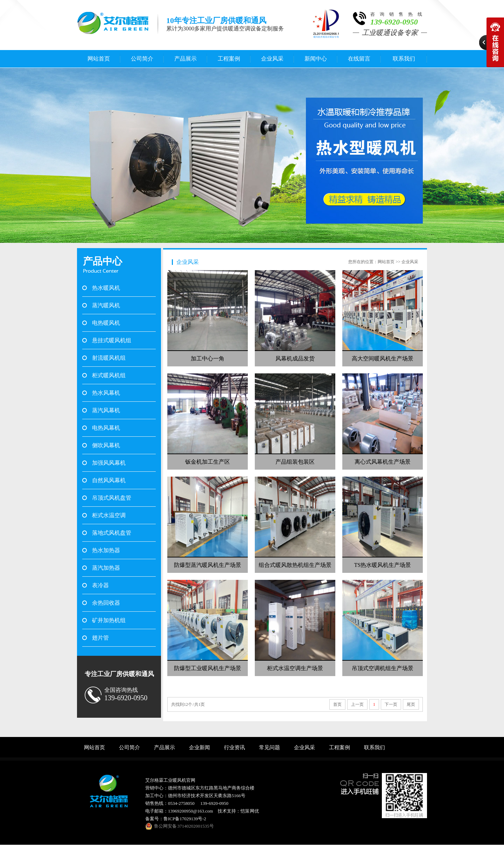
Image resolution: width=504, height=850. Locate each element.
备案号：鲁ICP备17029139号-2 (176, 819)
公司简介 (142, 59)
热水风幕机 (106, 393)
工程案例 (229, 59)
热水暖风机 (106, 288)
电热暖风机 (106, 323)
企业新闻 (199, 747)
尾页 (411, 704)
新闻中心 (316, 59)
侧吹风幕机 (106, 445)
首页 (337, 704)
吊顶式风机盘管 (112, 498)
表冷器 (100, 585)
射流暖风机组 (109, 358)
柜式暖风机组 (109, 375)
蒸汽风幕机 (106, 410)
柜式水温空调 (109, 515)
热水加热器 (106, 550)
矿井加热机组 (109, 620)
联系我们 (404, 59)
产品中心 (103, 261)
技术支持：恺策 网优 (239, 811)
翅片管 (100, 638)
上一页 (357, 704)
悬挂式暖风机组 (112, 340)
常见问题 (269, 747)
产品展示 (185, 59)
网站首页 (99, 59)
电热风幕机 (106, 428)
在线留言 (359, 59)
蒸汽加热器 (106, 568)
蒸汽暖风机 (106, 305)
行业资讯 (234, 747)
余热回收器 (106, 603)
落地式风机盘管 (112, 533)
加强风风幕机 (109, 463)
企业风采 (272, 59)
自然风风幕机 (109, 480)
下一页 (391, 704)
